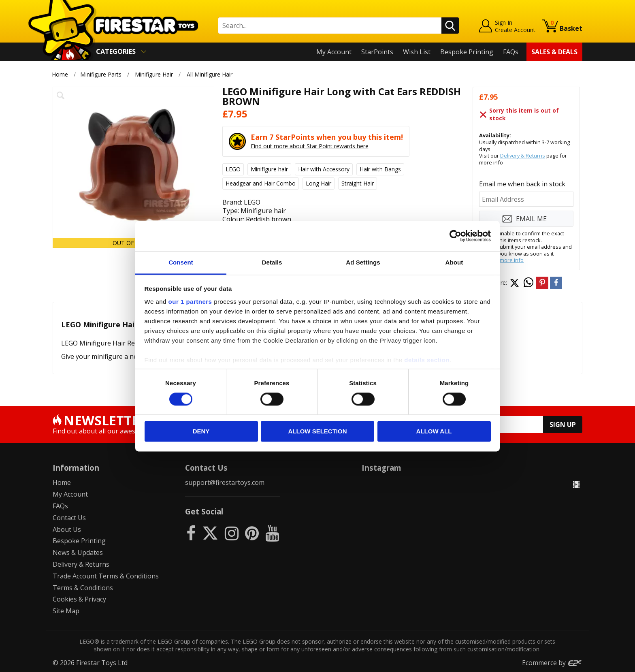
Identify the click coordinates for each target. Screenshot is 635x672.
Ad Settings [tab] (363, 262)
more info (512, 260)
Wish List (417, 52)
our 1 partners (190, 302)
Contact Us (69, 518)
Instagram (381, 468)
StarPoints (377, 52)
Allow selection (318, 432)
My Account (334, 52)
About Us (67, 529)
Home (60, 74)
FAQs (511, 52)
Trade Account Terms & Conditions (106, 576)
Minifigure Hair (154, 74)
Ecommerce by (552, 663)
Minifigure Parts (101, 74)
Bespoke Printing (467, 52)
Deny (201, 432)
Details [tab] (272, 262)
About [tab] (454, 262)
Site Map (66, 611)
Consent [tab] (181, 262)
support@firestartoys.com (225, 482)
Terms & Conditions (83, 588)
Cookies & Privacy (79, 599)
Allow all (434, 432)
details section (427, 360)
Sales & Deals (554, 52)
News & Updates (78, 553)
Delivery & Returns (523, 156)
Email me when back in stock (522, 184)
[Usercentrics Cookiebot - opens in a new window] (455, 236)
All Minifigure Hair (210, 74)
